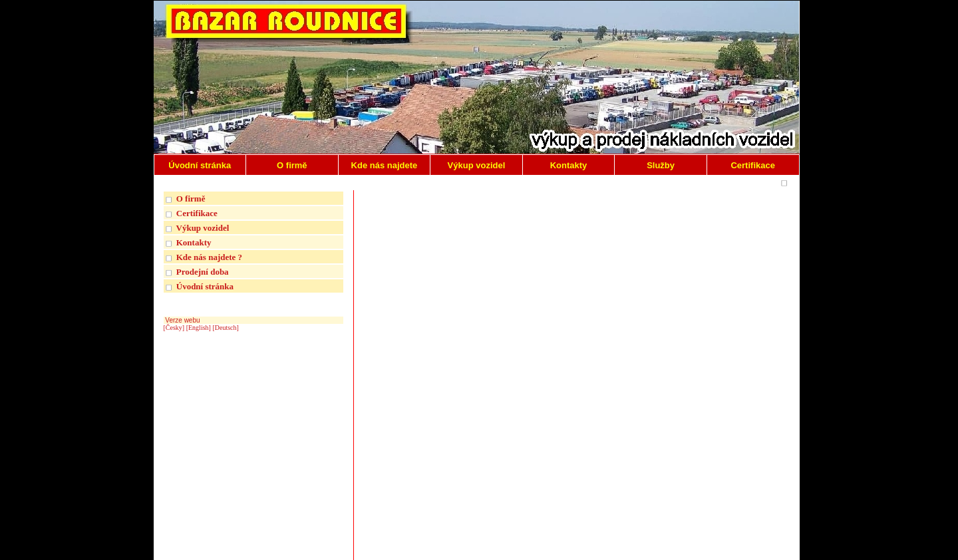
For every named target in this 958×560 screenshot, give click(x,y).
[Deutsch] (225, 328)
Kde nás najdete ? (209, 257)
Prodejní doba (203, 272)
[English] (199, 328)
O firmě (191, 199)
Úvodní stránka (205, 286)
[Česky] (174, 328)
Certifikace (197, 213)
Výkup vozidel (203, 228)
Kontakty (194, 242)
